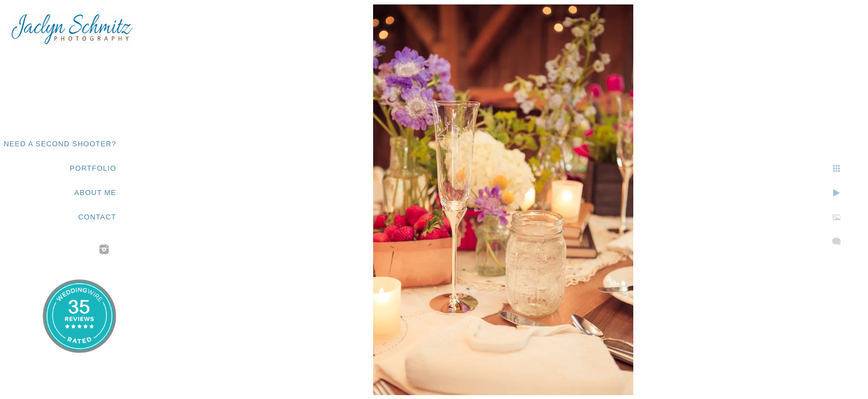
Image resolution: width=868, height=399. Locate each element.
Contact (97, 217)
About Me (95, 193)
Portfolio (93, 168)
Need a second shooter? (60, 144)
